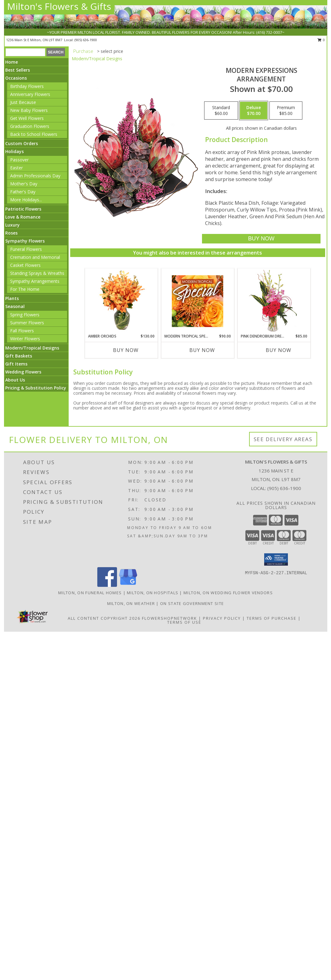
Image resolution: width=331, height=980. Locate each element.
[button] (276, 559)
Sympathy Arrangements (35, 281)
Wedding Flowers (23, 372)
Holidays (14, 151)
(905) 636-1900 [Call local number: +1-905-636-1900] (86, 40)
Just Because (23, 102)
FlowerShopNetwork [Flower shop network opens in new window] (170, 618)
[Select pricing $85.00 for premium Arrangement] (286, 111)
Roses (11, 233)
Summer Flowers (27, 323)
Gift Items (16, 364)
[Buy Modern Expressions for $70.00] (261, 239)
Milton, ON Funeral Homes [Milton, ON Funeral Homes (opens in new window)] (90, 593)
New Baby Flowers (29, 110)
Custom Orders (22, 143)
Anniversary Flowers (30, 94)
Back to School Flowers (34, 134)
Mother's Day (24, 184)
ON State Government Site (192, 603)
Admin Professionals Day (35, 176)
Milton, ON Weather (131, 603)
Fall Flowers (22, 331)
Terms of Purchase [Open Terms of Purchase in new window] (272, 618)
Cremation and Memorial (35, 257)
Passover (19, 160)
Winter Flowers (25, 339)
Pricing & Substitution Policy (36, 388)
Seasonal (15, 306)
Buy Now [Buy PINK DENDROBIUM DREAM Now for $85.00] (279, 350)
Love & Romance (23, 217)
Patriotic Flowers (23, 209)
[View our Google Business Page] (128, 585)
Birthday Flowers (27, 86)
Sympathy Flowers (25, 241)
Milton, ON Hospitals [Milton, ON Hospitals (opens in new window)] (153, 593)
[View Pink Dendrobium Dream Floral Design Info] (274, 301)
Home (12, 62)
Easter (16, 168)
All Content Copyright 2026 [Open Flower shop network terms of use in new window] (104, 618)
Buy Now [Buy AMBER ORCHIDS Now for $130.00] (126, 350)
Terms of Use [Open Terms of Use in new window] (184, 622)
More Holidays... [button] (26, 200)
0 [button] (321, 40)
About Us (15, 380)
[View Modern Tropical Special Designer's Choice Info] (198, 301)
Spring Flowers (25, 315)
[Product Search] (25, 52)
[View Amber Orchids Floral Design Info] (121, 301)
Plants (12, 298)
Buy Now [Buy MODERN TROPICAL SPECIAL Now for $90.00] (202, 350)
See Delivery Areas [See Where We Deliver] (283, 439)
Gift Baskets (19, 356)
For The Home (25, 289)
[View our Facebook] (107, 585)
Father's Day (23, 192)
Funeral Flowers (26, 249)
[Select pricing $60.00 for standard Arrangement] (221, 111)
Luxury (12, 225)
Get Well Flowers (27, 118)
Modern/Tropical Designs (32, 348)
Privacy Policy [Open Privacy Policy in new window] (222, 618)
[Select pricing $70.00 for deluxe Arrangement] (254, 111)
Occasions (16, 78)
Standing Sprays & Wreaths (37, 273)
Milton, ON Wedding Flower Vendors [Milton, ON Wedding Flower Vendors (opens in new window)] (228, 593)
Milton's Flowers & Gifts (59, 6)
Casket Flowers (25, 265)
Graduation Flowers (30, 126)
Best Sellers (18, 70)
